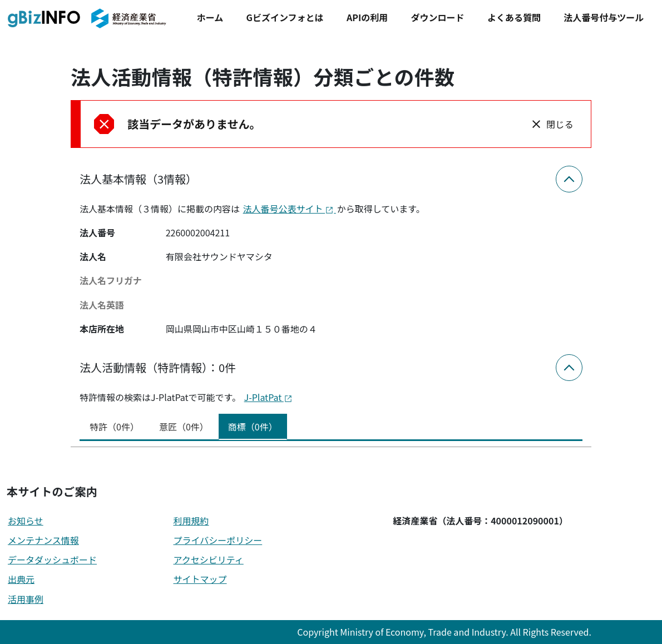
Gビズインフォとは (285, 17)
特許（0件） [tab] (114, 427)
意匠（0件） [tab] (184, 427)
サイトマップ (200, 579)
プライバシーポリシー (218, 540)
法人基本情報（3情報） (138, 179)
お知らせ (26, 521)
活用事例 (26, 599)
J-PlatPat (268, 397)
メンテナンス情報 (43, 540)
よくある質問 (514, 17)
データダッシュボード (52, 559)
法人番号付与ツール (604, 17)
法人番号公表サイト (290, 209)
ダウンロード (438, 17)
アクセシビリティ (209, 559)
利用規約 (191, 521)
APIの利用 (367, 17)
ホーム (210, 17)
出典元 (21, 579)
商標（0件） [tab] (253, 427)
